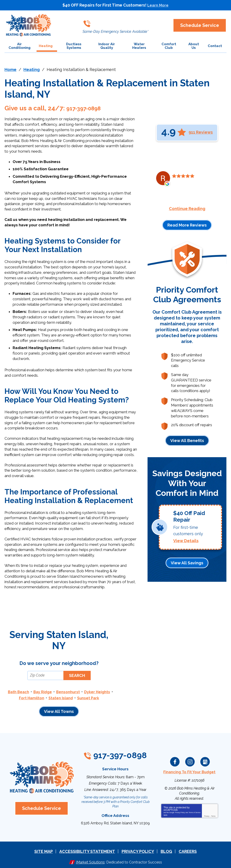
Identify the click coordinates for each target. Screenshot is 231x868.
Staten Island (60, 697)
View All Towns (59, 711)
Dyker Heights (98, 691)
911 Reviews (201, 132)
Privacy (207, 814)
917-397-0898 (113, 22)
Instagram (190, 760)
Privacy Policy (180, 811)
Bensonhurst (68, 691)
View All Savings (187, 559)
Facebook (175, 760)
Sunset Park (89, 697)
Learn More (158, 5)
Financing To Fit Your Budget (189, 770)
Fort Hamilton (30, 697)
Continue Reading (187, 208)
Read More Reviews (187, 225)
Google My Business (205, 760)
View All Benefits (187, 441)
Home (10, 70)
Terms (213, 814)
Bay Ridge (43, 691)
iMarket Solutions (90, 858)
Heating (32, 70)
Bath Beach (18, 691)
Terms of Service (195, 811)
